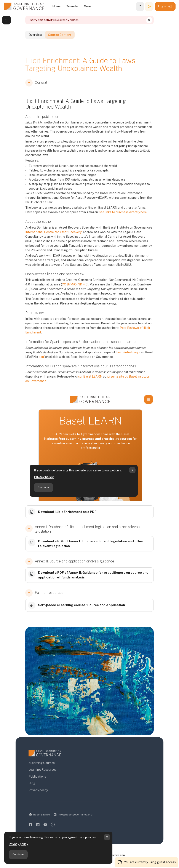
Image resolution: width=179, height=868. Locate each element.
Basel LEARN (39, 817)
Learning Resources (40, 772)
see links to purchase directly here (113, 216)
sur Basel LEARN (88, 381)
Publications (35, 778)
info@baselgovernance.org (73, 817)
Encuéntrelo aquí (126, 357)
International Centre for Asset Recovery (51, 236)
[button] (140, 6)
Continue (18, 854)
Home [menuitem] (56, 6)
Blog (29, 785)
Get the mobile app (115, 857)
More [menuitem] (87, 6)
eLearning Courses (39, 765)
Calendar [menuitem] (72, 6)
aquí (39, 361)
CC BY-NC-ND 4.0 (67, 289)
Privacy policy (18, 844)
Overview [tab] (35, 45)
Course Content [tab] (67, 45)
